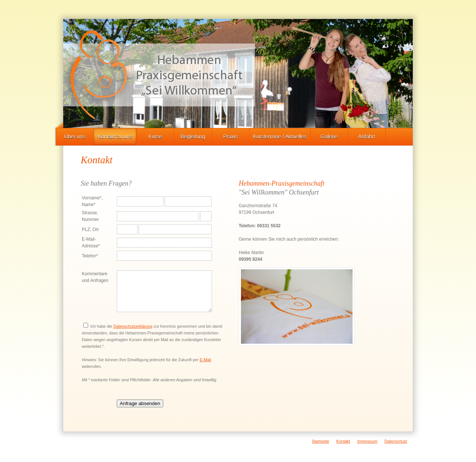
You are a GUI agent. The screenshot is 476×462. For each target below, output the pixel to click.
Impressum (367, 441)
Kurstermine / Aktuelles (280, 137)
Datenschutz (396, 441)
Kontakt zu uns (115, 137)
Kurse (155, 137)
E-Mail (205, 360)
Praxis (230, 137)
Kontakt (343, 441)
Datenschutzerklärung (133, 326)
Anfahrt (366, 137)
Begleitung (193, 137)
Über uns (75, 137)
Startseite (321, 441)
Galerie (329, 137)
